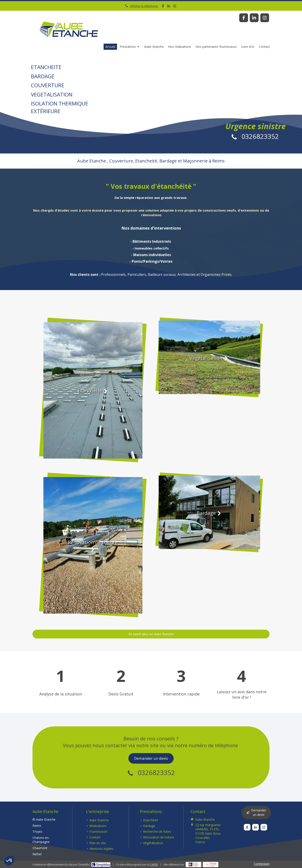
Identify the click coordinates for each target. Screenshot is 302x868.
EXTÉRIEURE (60, 107)
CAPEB (154, 864)
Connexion (262, 864)
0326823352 (260, 136)
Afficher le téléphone (144, 6)
